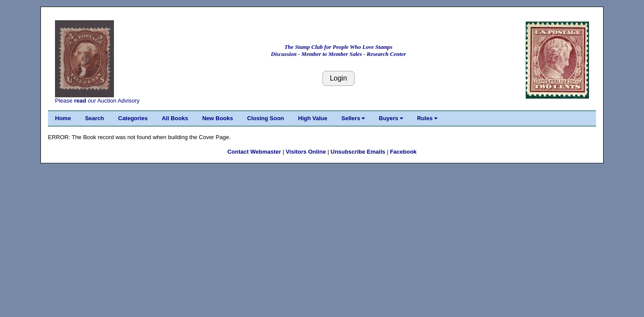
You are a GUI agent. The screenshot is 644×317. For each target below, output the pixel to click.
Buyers (391, 118)
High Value (313, 118)
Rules (427, 118)
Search (94, 118)
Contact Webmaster (254, 152)
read (80, 101)
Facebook (403, 152)
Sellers (353, 118)
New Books (218, 118)
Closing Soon (266, 118)
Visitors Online (306, 152)
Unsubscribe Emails (358, 152)
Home (63, 118)
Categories (133, 118)
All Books (175, 118)
